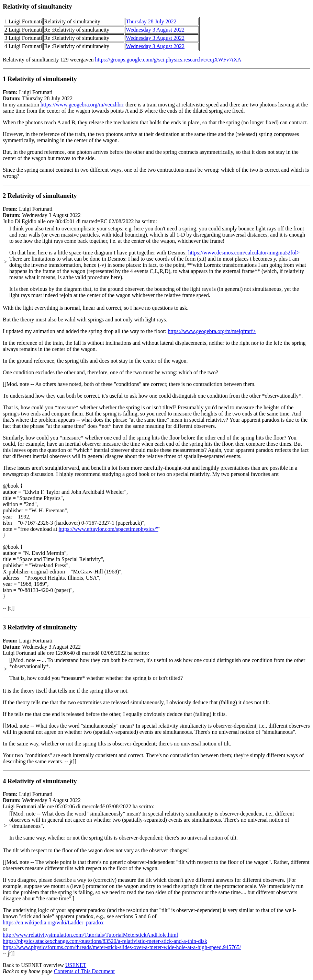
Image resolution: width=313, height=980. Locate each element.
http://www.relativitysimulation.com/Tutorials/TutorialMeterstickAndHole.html (90, 935)
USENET (76, 965)
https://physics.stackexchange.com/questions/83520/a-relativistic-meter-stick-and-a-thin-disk (105, 941)
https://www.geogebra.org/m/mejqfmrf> (212, 331)
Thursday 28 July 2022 (151, 21)
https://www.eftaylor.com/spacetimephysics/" (109, 529)
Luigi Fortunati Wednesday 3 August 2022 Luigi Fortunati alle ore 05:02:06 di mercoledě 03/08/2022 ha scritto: (156, 840)
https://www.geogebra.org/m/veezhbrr (82, 105)
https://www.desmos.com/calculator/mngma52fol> (244, 253)
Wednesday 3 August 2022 (155, 30)
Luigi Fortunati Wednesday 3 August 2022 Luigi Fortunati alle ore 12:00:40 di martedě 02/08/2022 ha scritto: (156, 697)
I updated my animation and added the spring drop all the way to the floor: (85, 331)
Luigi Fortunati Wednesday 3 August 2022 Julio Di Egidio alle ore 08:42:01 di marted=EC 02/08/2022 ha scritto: (156, 257)
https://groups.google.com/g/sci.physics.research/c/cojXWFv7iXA (168, 60)
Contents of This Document (84, 971)
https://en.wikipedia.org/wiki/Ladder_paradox (53, 922)
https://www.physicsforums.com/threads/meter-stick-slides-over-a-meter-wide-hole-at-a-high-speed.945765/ (122, 947)
